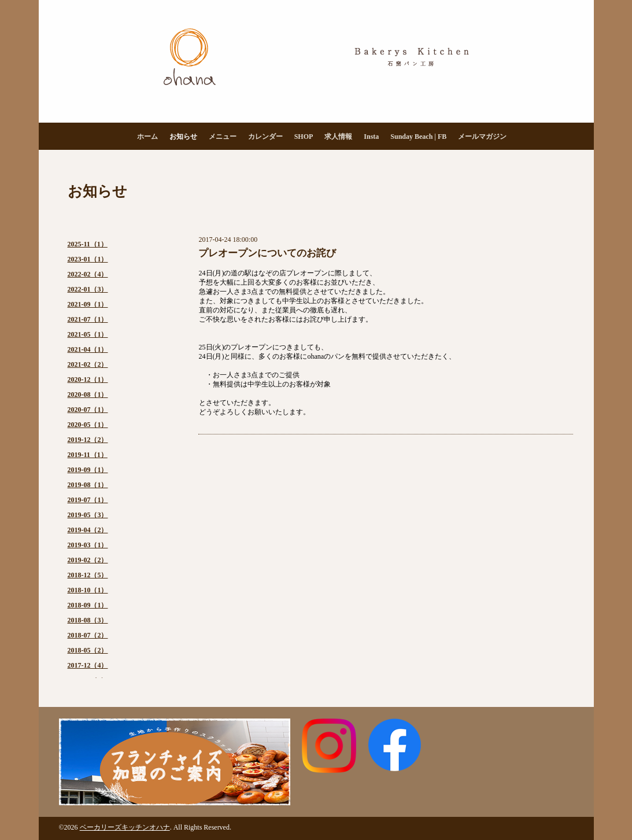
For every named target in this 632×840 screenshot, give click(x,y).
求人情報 (338, 137)
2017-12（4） (88, 665)
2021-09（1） (88, 304)
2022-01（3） (88, 289)
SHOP (304, 137)
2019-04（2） (88, 530)
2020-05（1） (88, 425)
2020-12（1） (88, 380)
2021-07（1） (88, 319)
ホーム (147, 137)
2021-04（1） (88, 349)
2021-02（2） (88, 364)
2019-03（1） (88, 545)
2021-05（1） (88, 334)
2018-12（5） (88, 575)
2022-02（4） (88, 274)
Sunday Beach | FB (418, 137)
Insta (371, 137)
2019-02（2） (88, 560)
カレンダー (265, 137)
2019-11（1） (88, 455)
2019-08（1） (88, 485)
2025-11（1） (88, 244)
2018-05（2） (88, 650)
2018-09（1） (88, 605)
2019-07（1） (88, 500)
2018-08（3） (88, 620)
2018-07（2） (88, 635)
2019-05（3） (88, 515)
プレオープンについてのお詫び (267, 253)
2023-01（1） (88, 259)
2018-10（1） (88, 590)
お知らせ (183, 137)
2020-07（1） (88, 410)
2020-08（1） (88, 395)
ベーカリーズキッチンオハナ (125, 827)
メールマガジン (482, 137)
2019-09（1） (88, 470)
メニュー (223, 137)
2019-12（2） (88, 440)
